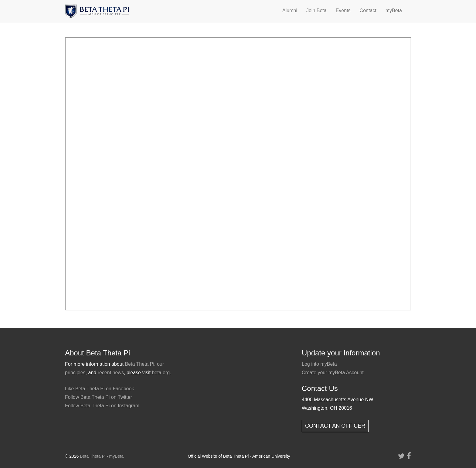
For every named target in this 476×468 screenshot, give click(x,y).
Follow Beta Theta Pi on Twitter (99, 397)
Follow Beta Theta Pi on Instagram (102, 406)
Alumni (290, 10)
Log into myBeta (319, 364)
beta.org (161, 373)
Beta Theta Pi (139, 364)
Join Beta (316, 10)
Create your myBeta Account (333, 373)
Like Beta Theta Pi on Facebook (99, 389)
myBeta (394, 10)
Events (343, 10)
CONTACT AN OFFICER (335, 426)
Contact (368, 10)
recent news (111, 373)
